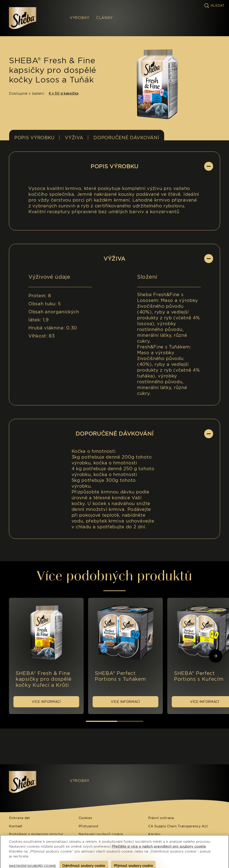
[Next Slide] (216, 656)
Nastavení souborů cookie (101, 834)
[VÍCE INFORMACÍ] (46, 702)
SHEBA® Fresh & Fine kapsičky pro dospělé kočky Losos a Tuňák (53, 70)
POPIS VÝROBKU (34, 138)
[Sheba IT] (33, 782)
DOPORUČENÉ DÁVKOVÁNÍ (126, 138)
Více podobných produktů (114, 576)
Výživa (74, 138)
